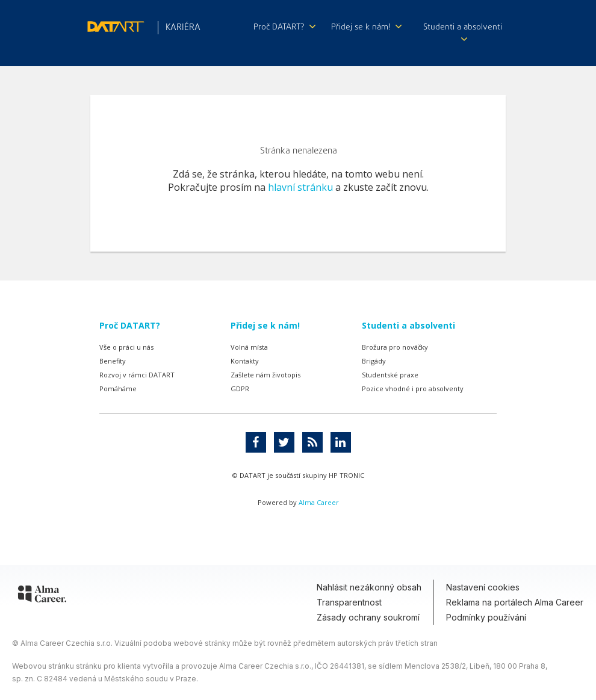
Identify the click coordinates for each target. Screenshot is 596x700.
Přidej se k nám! (366, 27)
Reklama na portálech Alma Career (515, 602)
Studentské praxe (390, 375)
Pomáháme (118, 389)
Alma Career (319, 502)
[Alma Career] (42, 596)
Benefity (113, 361)
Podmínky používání (486, 617)
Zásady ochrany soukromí (368, 617)
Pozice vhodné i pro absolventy (413, 389)
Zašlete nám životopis (265, 375)
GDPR (240, 389)
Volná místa (249, 347)
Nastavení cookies (483, 587)
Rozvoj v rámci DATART (137, 375)
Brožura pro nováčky (395, 347)
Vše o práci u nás (126, 347)
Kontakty (245, 361)
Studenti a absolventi (463, 32)
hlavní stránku (300, 187)
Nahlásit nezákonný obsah (369, 587)
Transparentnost (349, 602)
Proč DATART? (284, 27)
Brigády (374, 361)
